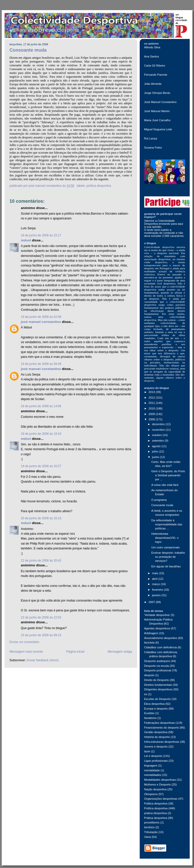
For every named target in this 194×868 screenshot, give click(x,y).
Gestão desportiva (156, 732)
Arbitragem (151, 633)
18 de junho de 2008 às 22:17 (41, 235)
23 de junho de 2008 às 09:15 (41, 635)
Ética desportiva (154, 704)
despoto (149, 675)
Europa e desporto (156, 709)
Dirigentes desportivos (159, 689)
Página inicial (75, 652)
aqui (180, 224)
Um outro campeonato (166, 547)
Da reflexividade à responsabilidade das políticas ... (167, 524)
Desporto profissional (158, 670)
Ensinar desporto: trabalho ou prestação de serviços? (168, 557)
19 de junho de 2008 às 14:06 (41, 406)
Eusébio (149, 713)
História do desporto (157, 737)
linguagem (151, 766)
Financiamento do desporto (162, 728)
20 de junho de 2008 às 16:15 (41, 518)
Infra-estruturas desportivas (162, 742)
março (156, 584)
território (150, 827)
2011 (152, 403)
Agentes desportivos (157, 628)
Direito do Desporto (157, 680)
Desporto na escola (157, 666)
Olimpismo (151, 794)
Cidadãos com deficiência (161, 647)
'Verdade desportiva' (157, 615)
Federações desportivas (160, 723)
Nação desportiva (155, 789)
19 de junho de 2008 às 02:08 (41, 317)
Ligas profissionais (156, 761)
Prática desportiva (156, 818)
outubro (157, 435)
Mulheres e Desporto (158, 784)
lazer (147, 751)
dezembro (159, 424)
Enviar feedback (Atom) (42, 660)
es (146, 694)
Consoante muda (28, 50)
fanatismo (150, 718)
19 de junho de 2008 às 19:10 (41, 434)
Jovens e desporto (156, 747)
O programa (159, 500)
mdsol (26, 240)
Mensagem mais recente (26, 652)
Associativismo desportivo (161, 638)
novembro (159, 430)
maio (156, 573)
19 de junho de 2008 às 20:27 (41, 466)
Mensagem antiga (120, 652)
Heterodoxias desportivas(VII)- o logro (165, 538)
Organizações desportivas (161, 799)
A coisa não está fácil (165, 485)
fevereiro (158, 590)
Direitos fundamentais (158, 685)
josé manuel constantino (41, 322)
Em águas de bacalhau (166, 566)
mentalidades (153, 775)
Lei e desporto (153, 756)
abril (155, 579)
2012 (152, 398)
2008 (152, 419)
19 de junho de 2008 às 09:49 (41, 364)
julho (155, 451)
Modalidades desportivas (160, 780)
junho (156, 457)
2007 (152, 602)
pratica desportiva (156, 813)
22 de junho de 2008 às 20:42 (41, 561)
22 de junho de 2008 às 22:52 (41, 617)
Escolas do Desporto (157, 699)
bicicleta (149, 643)
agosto (157, 446)
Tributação (151, 832)
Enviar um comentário (25, 642)
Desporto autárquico (157, 661)
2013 (152, 392)
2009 (152, 414)
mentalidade (152, 770)
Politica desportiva (156, 803)
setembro (159, 441)
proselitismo (152, 822)
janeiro (157, 595)
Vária (148, 837)
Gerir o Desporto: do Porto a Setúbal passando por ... (168, 475)
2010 (152, 408)
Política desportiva (99, 186)
